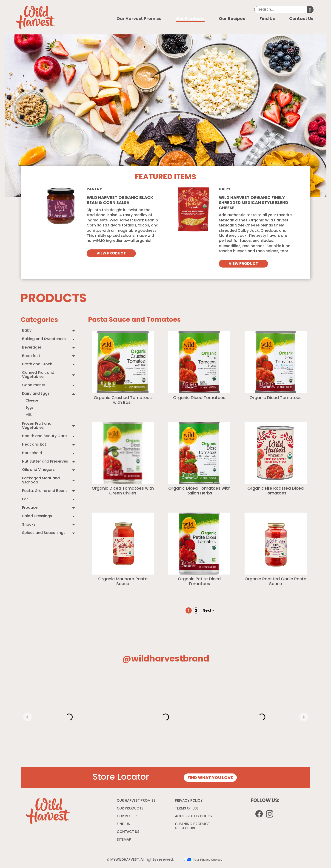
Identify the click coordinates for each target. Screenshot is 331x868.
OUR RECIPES (128, 816)
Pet (25, 499)
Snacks (29, 525)
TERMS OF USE (187, 809)
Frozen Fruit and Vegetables (37, 426)
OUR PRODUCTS (130, 809)
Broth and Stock (37, 364)
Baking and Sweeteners (44, 339)
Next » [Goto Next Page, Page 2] (208, 611)
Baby (27, 331)
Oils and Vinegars (38, 470)
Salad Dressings (37, 516)
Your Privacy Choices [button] (203, 860)
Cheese (32, 401)
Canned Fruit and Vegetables (38, 375)
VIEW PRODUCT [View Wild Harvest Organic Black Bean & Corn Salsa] (111, 254)
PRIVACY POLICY (189, 802)
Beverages (32, 348)
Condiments (34, 385)
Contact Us (301, 19)
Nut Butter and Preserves (45, 462)
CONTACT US (128, 832)
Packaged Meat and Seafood (41, 480)
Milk (29, 415)
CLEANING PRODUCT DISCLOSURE (192, 827)
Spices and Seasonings (44, 533)
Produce (30, 508)
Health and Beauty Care (44, 436)
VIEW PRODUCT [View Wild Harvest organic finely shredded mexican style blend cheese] (243, 264)
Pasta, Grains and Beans (45, 491)
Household (32, 453)
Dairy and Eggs (36, 394)
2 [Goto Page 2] (196, 611)
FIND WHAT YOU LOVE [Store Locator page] (210, 778)
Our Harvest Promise (139, 19)
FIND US (123, 824)
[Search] (281, 10)
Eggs (30, 408)
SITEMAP (124, 840)
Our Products (190, 19)
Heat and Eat (34, 445)
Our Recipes (232, 19)
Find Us (267, 19)
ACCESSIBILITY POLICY (194, 817)
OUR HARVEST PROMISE (136, 801)
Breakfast (31, 356)
